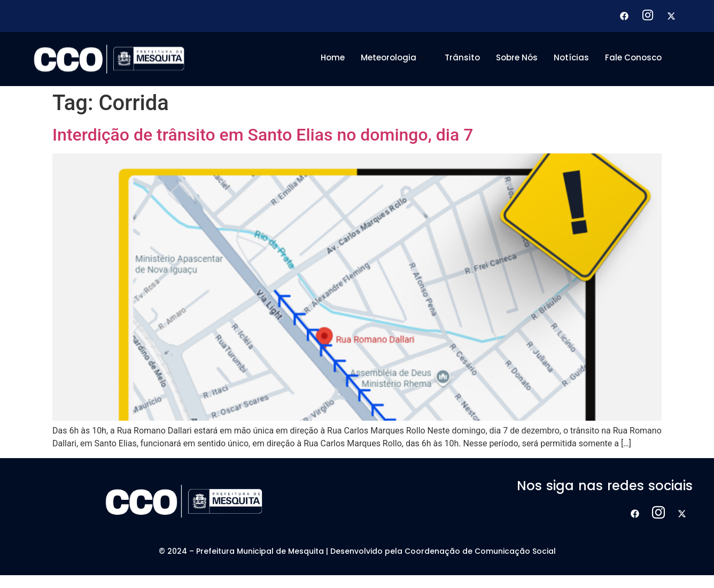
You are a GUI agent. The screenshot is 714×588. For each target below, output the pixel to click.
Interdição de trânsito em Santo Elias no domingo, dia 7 (263, 135)
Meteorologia (393, 57)
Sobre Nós (517, 57)
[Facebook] (624, 16)
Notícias (571, 57)
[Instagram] (648, 16)
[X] (671, 16)
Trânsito (462, 57)
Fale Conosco (638, 57)
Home (333, 57)
